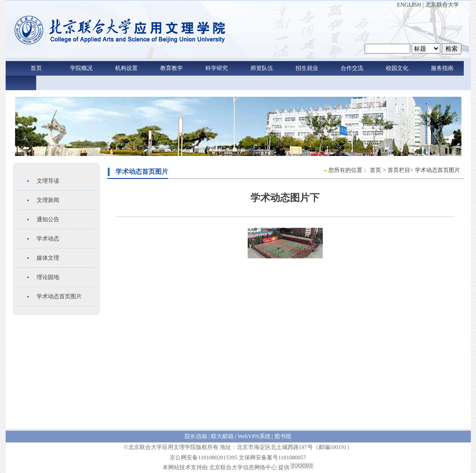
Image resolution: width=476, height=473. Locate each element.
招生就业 (307, 68)
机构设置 (126, 68)
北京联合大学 (442, 5)
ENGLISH (409, 5)
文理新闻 (48, 200)
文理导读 (48, 181)
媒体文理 (48, 258)
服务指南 (442, 68)
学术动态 (48, 239)
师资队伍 (262, 68)
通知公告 (48, 219)
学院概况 (81, 68)
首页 (36, 68)
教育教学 (172, 68)
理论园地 (48, 277)
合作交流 (352, 68)
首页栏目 (399, 170)
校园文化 (397, 68)
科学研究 (217, 68)
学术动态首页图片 (59, 296)
